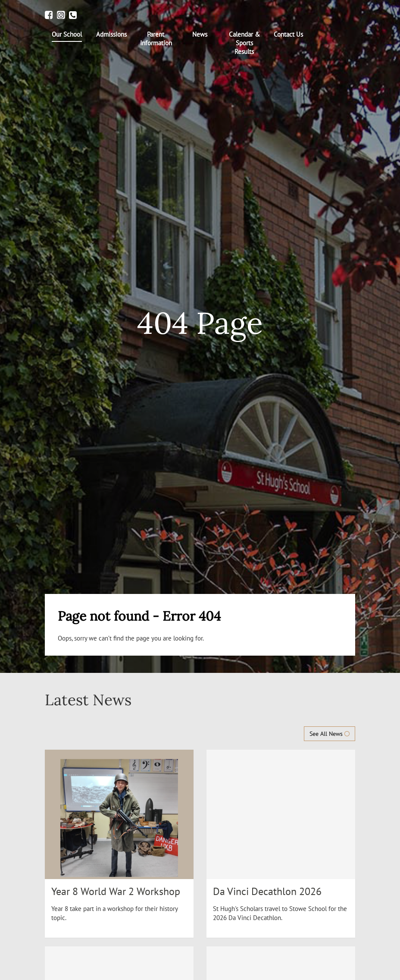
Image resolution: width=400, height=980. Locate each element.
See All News (330, 734)
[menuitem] (67, 36)
